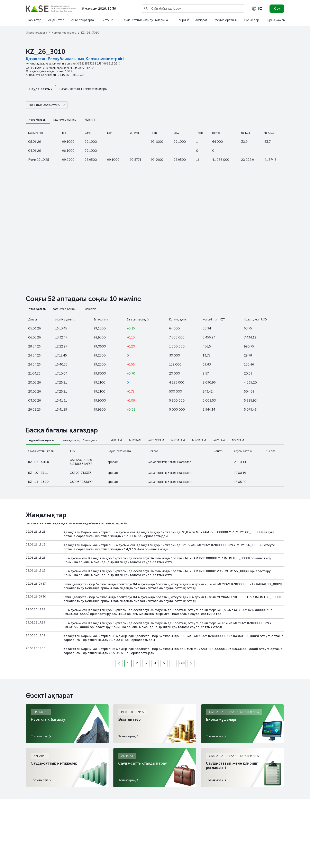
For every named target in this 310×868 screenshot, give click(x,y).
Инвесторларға (82, 20)
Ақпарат (201, 20)
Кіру (277, 8)
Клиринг (183, 20)
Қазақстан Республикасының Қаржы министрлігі (75, 59)
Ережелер (252, 20)
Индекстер (56, 20)
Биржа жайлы (275, 20)
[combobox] (257, 9)
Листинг (107, 20)
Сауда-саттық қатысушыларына (145, 20)
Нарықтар (34, 20)
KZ (257, 9)
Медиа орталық (226, 20)
